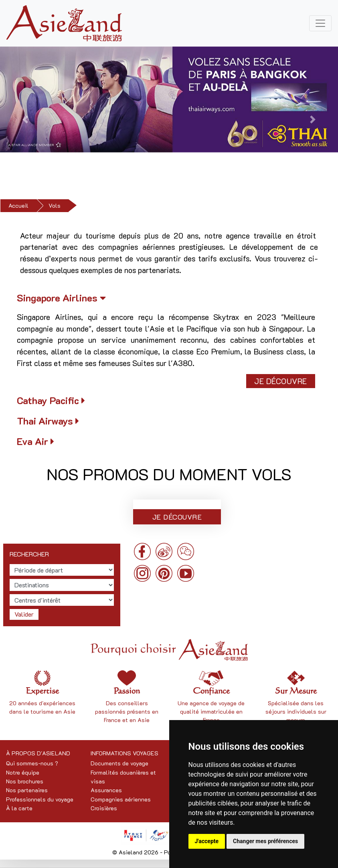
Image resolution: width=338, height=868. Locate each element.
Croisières (104, 808)
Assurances (106, 790)
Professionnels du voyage (40, 799)
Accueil (18, 205)
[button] (25, 119)
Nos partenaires (27, 790)
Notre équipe (23, 772)
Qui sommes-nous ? (32, 763)
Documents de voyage (119, 763)
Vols (55, 205)
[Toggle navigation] (320, 23)
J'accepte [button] (207, 841)
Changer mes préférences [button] (265, 841)
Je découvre (281, 381)
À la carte (19, 808)
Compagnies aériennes (121, 799)
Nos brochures (25, 781)
